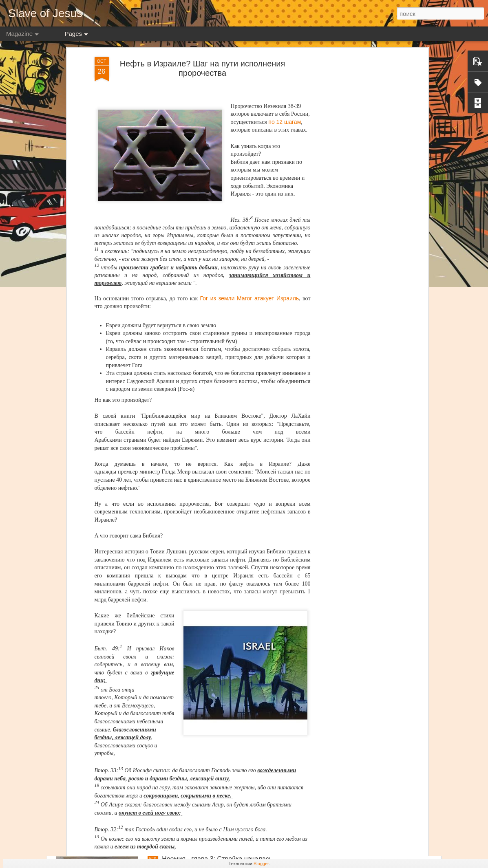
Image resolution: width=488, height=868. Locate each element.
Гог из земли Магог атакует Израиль (250, 116)
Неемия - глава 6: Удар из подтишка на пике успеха (240, 581)
